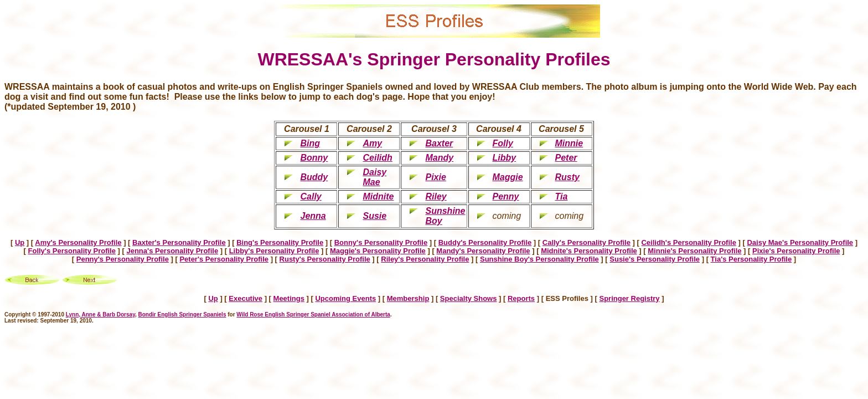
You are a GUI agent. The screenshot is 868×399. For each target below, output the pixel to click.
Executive (246, 298)
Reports (521, 298)
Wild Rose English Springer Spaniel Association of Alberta (313, 314)
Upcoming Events (345, 298)
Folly (503, 143)
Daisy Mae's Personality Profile (800, 242)
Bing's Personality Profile (280, 242)
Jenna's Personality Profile (172, 251)
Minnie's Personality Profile (694, 251)
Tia (562, 196)
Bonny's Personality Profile (381, 242)
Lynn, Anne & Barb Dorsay (100, 314)
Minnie (569, 143)
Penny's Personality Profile (123, 259)
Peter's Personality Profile (224, 259)
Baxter (439, 143)
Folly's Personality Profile (72, 251)
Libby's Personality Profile (274, 251)
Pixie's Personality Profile (796, 251)
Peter (566, 158)
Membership (408, 298)
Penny (506, 196)
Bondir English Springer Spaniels (182, 314)
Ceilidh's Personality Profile (688, 242)
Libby (505, 158)
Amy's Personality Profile (78, 242)
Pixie (435, 177)
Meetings (289, 298)
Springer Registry (629, 298)
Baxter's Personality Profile (179, 242)
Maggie (508, 177)
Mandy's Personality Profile (483, 251)
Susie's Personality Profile (655, 259)
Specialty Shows (469, 298)
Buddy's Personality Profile (485, 242)
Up (20, 242)
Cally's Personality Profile (587, 242)
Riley (436, 196)
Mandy (439, 158)
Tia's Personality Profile (751, 259)
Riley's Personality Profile (425, 259)
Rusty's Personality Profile (325, 259)
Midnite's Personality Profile (589, 251)
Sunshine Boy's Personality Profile (539, 259)
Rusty (567, 177)
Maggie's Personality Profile (378, 251)
